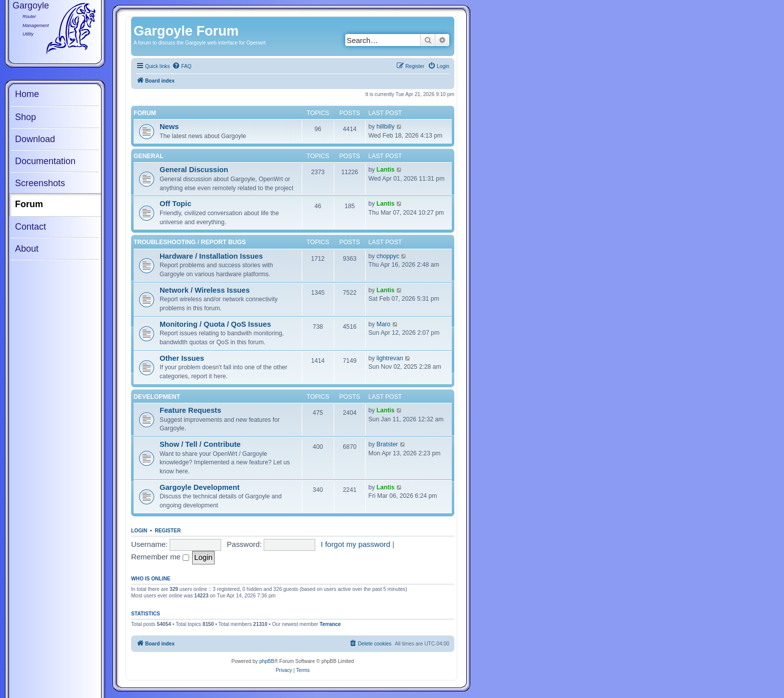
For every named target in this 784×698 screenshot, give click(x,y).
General (149, 156)
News (169, 127)
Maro (384, 324)
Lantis (386, 170)
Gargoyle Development (200, 487)
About (27, 249)
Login (139, 531)
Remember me (160, 557)
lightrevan (390, 358)
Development (157, 397)
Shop (26, 117)
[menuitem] (182, 67)
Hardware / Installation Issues (211, 256)
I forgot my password (355, 544)
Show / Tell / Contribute (200, 444)
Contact (31, 227)
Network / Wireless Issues (205, 290)
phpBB (267, 661)
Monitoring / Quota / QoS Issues (215, 324)
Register (168, 531)
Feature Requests (190, 410)
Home (27, 94)
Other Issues (182, 358)
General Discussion (194, 170)
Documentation (45, 161)
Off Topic (175, 204)
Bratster (387, 444)
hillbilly (386, 127)
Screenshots (40, 183)
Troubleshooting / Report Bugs (190, 242)
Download (35, 139)
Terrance (330, 624)
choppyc (388, 256)
